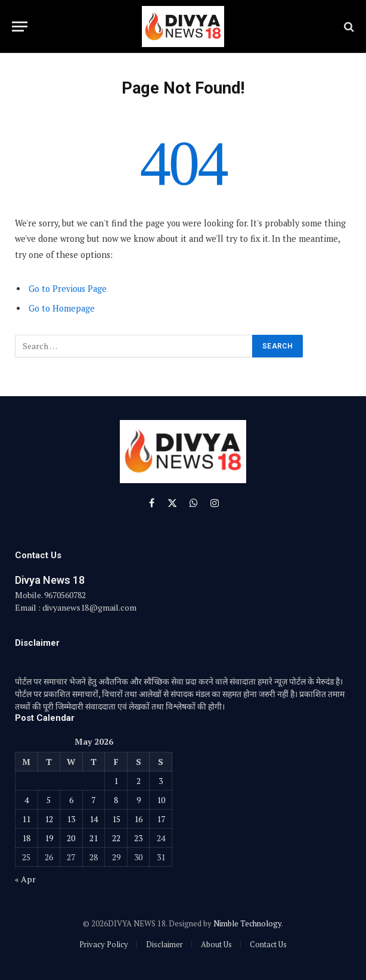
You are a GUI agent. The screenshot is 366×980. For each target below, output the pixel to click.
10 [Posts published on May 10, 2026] (161, 800)
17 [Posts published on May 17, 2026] (161, 819)
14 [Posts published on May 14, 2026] (94, 819)
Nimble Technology (247, 923)
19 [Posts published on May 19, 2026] (49, 838)
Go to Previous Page (68, 289)
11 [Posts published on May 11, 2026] (26, 819)
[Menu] (20, 27)
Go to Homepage (62, 308)
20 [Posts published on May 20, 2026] (71, 838)
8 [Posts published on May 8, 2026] (116, 800)
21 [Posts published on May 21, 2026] (94, 838)
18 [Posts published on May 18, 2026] (26, 838)
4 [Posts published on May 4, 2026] (27, 800)
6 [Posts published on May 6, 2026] (71, 800)
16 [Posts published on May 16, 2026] (138, 819)
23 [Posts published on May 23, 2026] (138, 838)
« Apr (25, 879)
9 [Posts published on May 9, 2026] (139, 800)
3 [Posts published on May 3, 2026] (161, 781)
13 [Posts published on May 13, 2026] (71, 819)
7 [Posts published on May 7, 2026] (93, 800)
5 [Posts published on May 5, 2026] (49, 800)
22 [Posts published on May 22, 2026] (116, 838)
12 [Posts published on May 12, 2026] (49, 819)
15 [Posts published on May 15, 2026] (116, 819)
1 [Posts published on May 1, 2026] (116, 781)
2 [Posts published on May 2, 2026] (139, 781)
